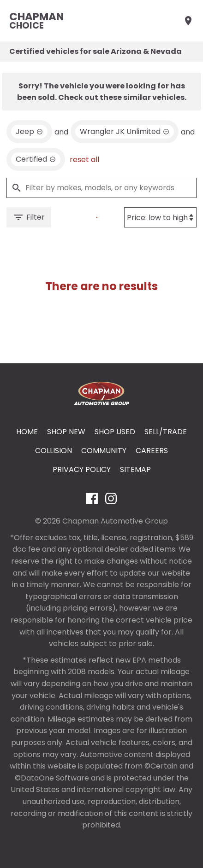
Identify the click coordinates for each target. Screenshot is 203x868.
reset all (84, 160)
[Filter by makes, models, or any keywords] (101, 188)
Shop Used (115, 432)
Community (104, 451)
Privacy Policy (82, 469)
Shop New (66, 432)
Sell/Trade (166, 432)
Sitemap (135, 469)
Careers (152, 451)
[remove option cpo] (36, 159)
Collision (54, 451)
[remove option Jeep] (29, 132)
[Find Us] (188, 21)
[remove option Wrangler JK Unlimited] (125, 132)
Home (27, 432)
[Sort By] (160, 217)
